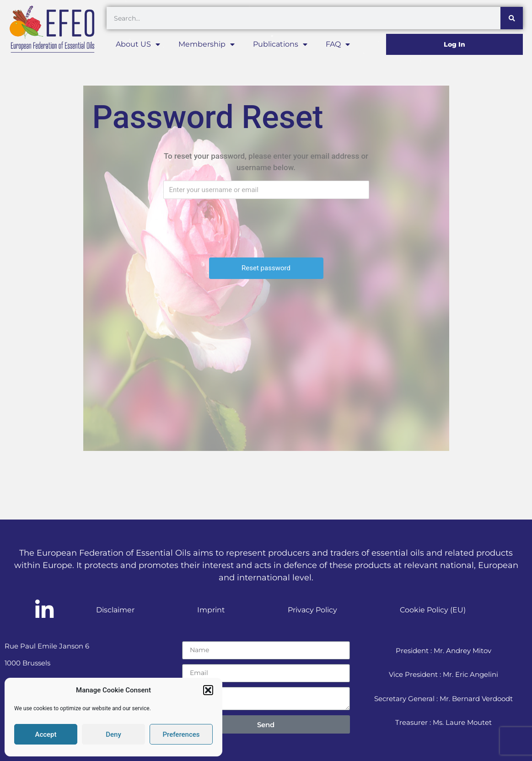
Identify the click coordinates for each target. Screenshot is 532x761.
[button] (208, 690)
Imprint (211, 610)
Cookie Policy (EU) (433, 610)
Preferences (181, 734)
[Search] (512, 18)
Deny (113, 734)
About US (138, 44)
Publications (280, 44)
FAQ (338, 44)
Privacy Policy (312, 610)
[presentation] (267, 224)
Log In (454, 44)
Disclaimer (115, 610)
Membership (207, 44)
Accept (46, 734)
